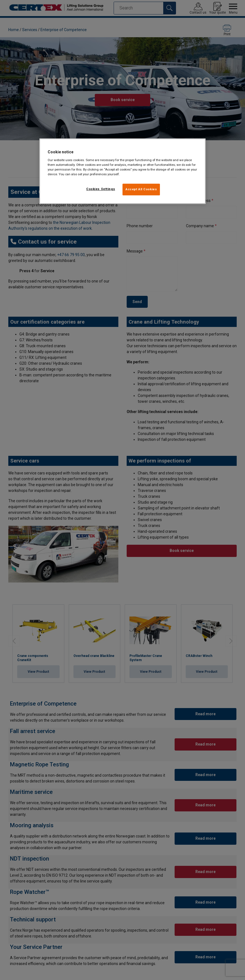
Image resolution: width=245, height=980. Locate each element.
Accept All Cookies (141, 189)
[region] (122, 171)
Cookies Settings (101, 189)
